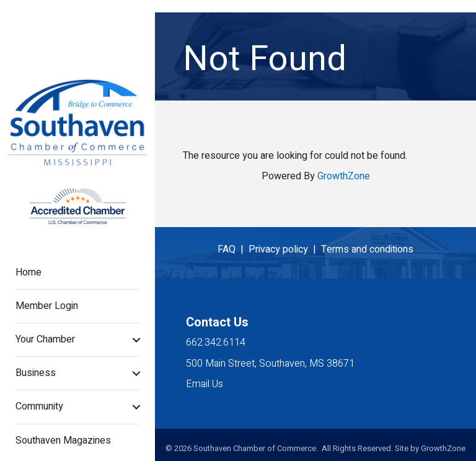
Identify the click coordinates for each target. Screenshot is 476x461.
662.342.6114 (216, 342)
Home (29, 272)
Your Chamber (45, 339)
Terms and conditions (367, 249)
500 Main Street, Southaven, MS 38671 (270, 364)
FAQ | (233, 249)
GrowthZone (344, 176)
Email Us (205, 384)
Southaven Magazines (63, 441)
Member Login (47, 306)
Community (39, 406)
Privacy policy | (285, 249)
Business (36, 373)
